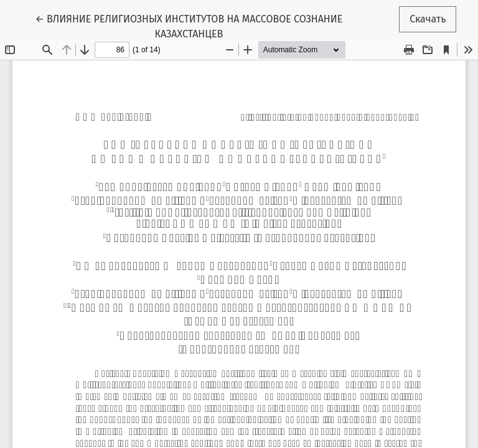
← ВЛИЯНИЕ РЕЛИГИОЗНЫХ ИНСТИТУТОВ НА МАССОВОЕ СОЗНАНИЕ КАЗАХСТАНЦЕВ (189, 26)
